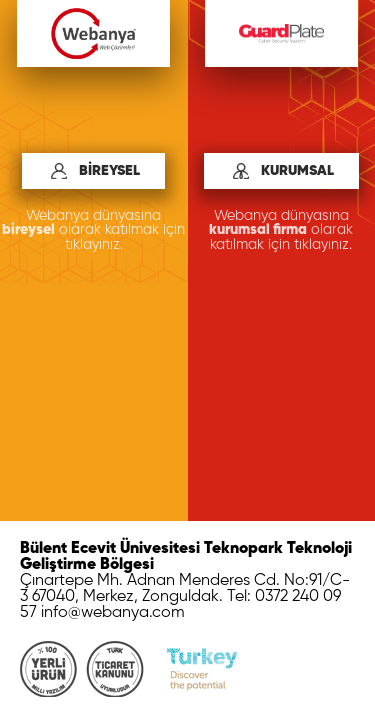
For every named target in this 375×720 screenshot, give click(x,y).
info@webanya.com (113, 613)
